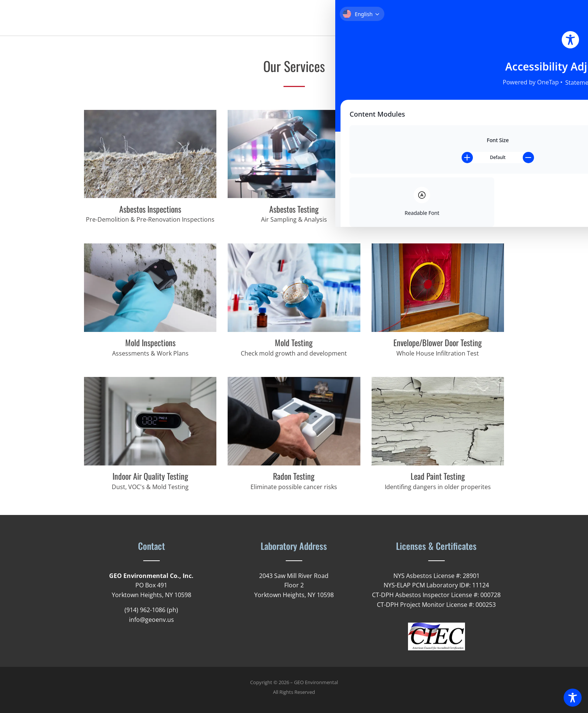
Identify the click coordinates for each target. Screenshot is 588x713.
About (402, 18)
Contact (492, 18)
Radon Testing (294, 476)
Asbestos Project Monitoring (438, 209)
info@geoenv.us (151, 620)
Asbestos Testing (294, 209)
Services (432, 18)
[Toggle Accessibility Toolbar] (573, 698)
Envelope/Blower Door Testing (438, 342)
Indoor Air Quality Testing (150, 476)
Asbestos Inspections (150, 209)
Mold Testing (294, 342)
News (462, 18)
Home (374, 18)
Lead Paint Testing (438, 476)
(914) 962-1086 (145, 610)
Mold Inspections (150, 342)
